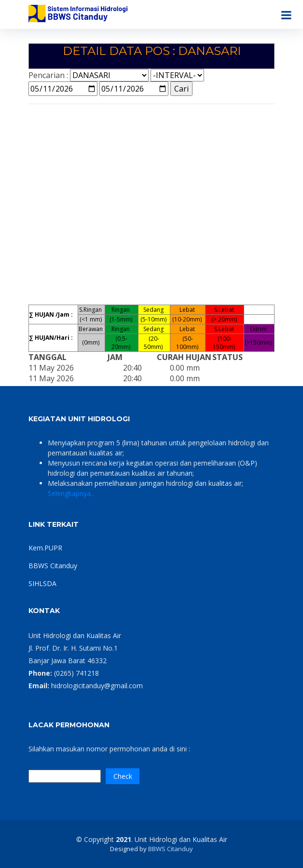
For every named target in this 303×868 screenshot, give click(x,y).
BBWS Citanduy (53, 566)
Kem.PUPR (45, 548)
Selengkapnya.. (71, 493)
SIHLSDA (42, 583)
